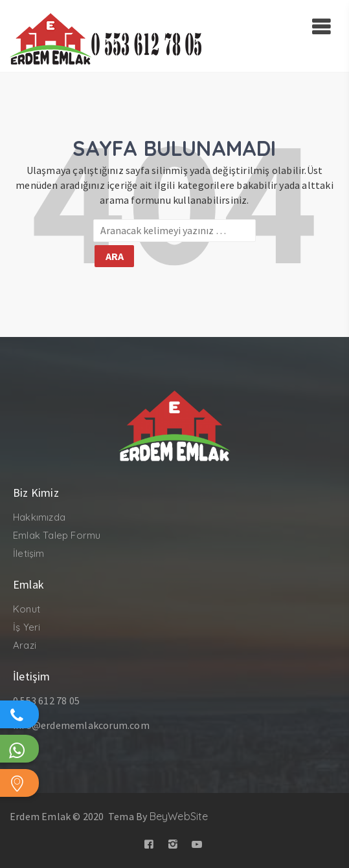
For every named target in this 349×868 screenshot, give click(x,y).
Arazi (25, 645)
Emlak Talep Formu (57, 535)
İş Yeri (27, 627)
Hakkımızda (39, 517)
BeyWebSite (179, 816)
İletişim (29, 553)
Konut (27, 609)
